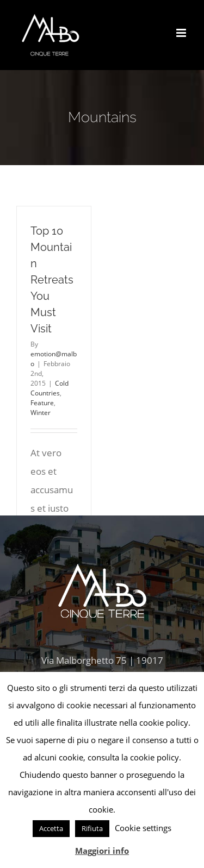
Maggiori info (102, 851)
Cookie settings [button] (143, 828)
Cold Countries (50, 388)
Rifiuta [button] (92, 828)
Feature (42, 403)
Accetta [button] (51, 828)
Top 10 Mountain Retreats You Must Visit (52, 280)
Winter (41, 413)
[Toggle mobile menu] (182, 33)
